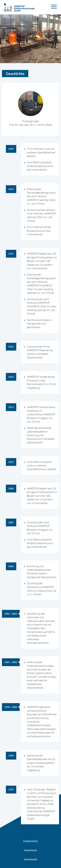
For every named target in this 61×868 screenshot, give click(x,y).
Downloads (31, 859)
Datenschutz (30, 841)
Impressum (30, 850)
